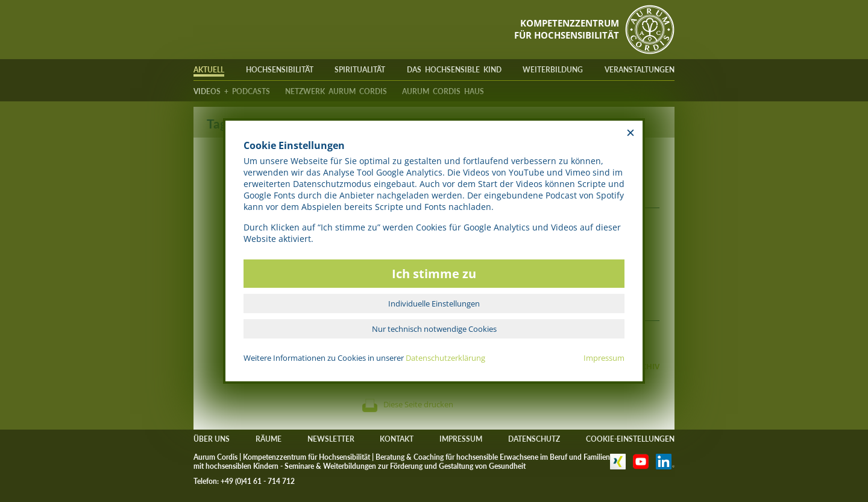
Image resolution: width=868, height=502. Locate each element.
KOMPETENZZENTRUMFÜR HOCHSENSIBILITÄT (567, 29)
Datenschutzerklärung (445, 358)
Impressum (604, 358)
